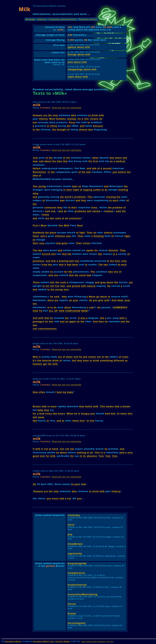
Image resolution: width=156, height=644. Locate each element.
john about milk (77, 62)
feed (59, 392)
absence (92, 456)
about (48, 161)
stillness (60, 236)
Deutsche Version (88, 19)
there (51, 300)
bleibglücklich (76, 573)
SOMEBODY (120, 307)
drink (95, 115)
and (82, 126)
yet (131, 282)
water (69, 357)
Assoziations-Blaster (13, 641)
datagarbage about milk (82, 69)
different (119, 360)
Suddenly (39, 233)
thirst (71, 525)
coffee (97, 190)
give (101, 300)
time (59, 161)
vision (87, 243)
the (50, 115)
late (89, 172)
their (69, 190)
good (36, 456)
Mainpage (30, 19)
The (35, 250)
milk (101, 115)
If (34, 449)
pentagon (39, 321)
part (77, 484)
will (89, 211)
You (61, 225)
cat (69, 498)
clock (83, 275)
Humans (38, 115)
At (118, 414)
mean (41, 417)
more (54, 406)
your (76, 300)
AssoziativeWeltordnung (83, 594)
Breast (37, 406)
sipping (88, 190)
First (36, 225)
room (63, 282)
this (130, 414)
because (98, 126)
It (79, 318)
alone (118, 158)
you (95, 300)
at (103, 190)
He (109, 286)
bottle (89, 406)
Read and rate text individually (67, 108)
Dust (80, 225)
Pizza (72, 122)
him (113, 414)
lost (35, 329)
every (49, 414)
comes (92, 357)
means (110, 406)
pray (127, 300)
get (45, 364)
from (44, 265)
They (123, 250)
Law (91, 307)
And (114, 300)
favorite (47, 360)
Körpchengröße (77, 563)
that (65, 161)
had (59, 243)
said (48, 211)
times (124, 414)
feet (63, 286)
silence (108, 233)
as (111, 161)
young (42, 186)
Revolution (39, 172)
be (55, 307)
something (106, 360)
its (84, 456)
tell (35, 304)
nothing (81, 453)
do (101, 119)
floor (118, 261)
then (101, 321)
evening (111, 197)
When (70, 414)
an (106, 190)
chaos (45, 215)
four (82, 421)
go (98, 297)
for (96, 250)
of (68, 130)
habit (76, 190)
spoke (90, 250)
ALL (51, 311)
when (95, 158)
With (67, 225)
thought (62, 130)
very (42, 243)
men (66, 289)
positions (39, 261)
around (46, 254)
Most (52, 119)
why (64, 297)
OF (56, 311)
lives (94, 208)
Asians (94, 119)
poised (76, 286)
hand (55, 449)
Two (35, 186)
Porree (72, 604)
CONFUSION (73, 311)
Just (35, 158)
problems (80, 197)
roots (58, 218)
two (40, 250)
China (54, 126)
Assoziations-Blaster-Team (43, 641)
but (74, 360)
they (83, 200)
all (65, 211)
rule (86, 119)
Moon (92, 297)
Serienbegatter (77, 623)
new (35, 161)
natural (91, 286)
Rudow (72, 613)
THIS (62, 311)
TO (41, 311)
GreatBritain (75, 544)
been (75, 265)
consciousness (47, 329)
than (82, 406)
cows (125, 357)
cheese (83, 130)
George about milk (79, 54)
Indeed (109, 211)
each (115, 200)
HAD (35, 311)
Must (44, 225)
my (65, 392)
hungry (85, 414)
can (67, 449)
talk (94, 168)
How (35, 392)
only (55, 115)
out (60, 357)
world (68, 197)
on (71, 300)
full (52, 286)
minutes (113, 250)
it (65, 265)
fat (80, 357)
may (47, 410)
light (82, 233)
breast (126, 406)
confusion (50, 208)
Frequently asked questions (63, 19)
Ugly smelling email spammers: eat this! (98, 642)
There (36, 282)
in (48, 126)
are (45, 115)
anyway (72, 119)
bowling (123, 190)
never (55, 498)
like (100, 254)
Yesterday (74, 515)
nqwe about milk (78, 77)
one (53, 211)
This (90, 197)
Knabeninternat (77, 585)
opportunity (75, 553)
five (57, 286)
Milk (35, 357)
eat (72, 449)
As (79, 119)
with (84, 286)
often (42, 392)
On (35, 484)
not (35, 122)
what (120, 300)
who (74, 115)
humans (61, 119)
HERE (85, 311)
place (53, 233)
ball (72, 261)
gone (65, 243)
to (90, 115)
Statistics (42, 19)
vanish (96, 211)
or (48, 421)
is (49, 307)
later (75, 186)
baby (70, 392)
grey (103, 282)
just (115, 172)
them (36, 236)
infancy (43, 119)
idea (35, 175)
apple (73, 321)
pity (70, 534)
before (37, 168)
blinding (99, 236)
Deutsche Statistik (63, 641)
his (90, 161)
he (52, 297)
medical (121, 161)
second (107, 168)
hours (62, 414)
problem (118, 208)
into (52, 282)
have (86, 360)
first (96, 161)
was (91, 130)
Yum (101, 456)
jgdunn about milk (79, 47)
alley (36, 193)
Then (90, 233)
